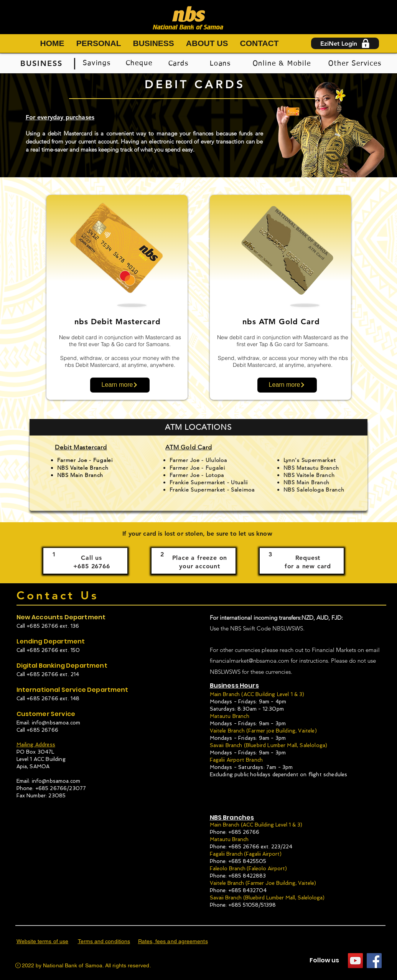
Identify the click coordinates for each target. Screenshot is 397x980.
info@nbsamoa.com (56, 723)
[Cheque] (140, 63)
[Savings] (98, 63)
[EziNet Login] (345, 43)
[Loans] (221, 64)
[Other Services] (356, 64)
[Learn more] (120, 385)
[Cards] (179, 64)
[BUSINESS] (42, 63)
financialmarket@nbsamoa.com (250, 661)
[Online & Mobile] (283, 64)
